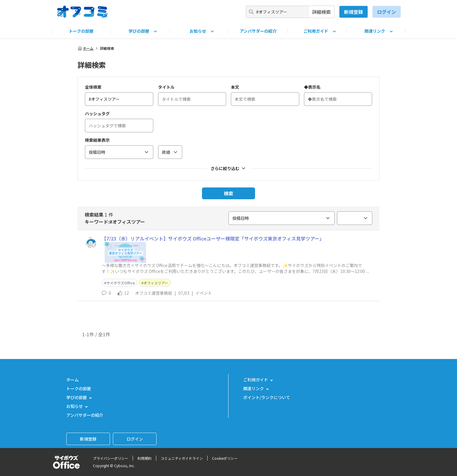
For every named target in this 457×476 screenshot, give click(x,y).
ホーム (86, 48)
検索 (229, 193)
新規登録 (354, 12)
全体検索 (93, 87)
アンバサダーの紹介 (258, 31)
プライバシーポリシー (111, 458)
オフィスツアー (156, 283)
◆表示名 (312, 87)
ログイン (387, 12)
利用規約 (144, 458)
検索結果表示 (97, 140)
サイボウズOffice (121, 283)
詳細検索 (321, 12)
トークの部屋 (81, 31)
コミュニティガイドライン (182, 458)
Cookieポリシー (225, 458)
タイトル (166, 87)
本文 (235, 87)
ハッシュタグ (97, 113)
